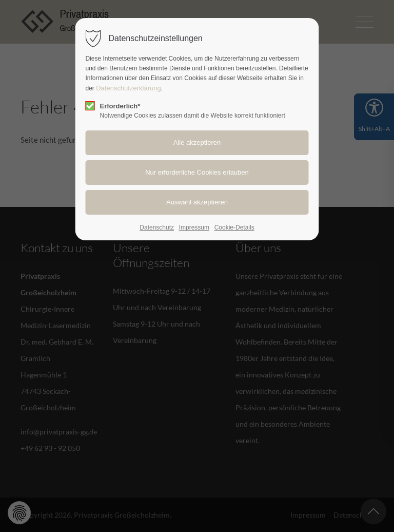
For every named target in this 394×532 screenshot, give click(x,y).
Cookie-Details (234, 227)
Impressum (194, 227)
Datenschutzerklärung (128, 88)
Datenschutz (157, 227)
